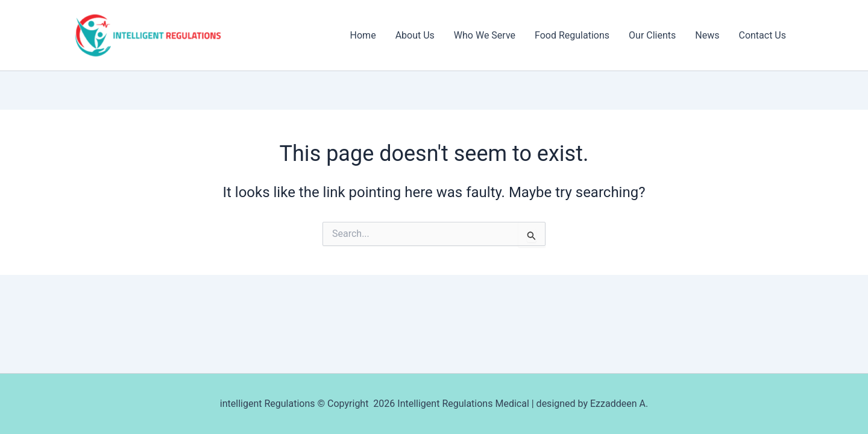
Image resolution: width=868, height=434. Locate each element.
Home (363, 35)
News (707, 35)
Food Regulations (572, 35)
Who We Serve (485, 35)
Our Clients (652, 35)
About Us (415, 35)
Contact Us (762, 35)
